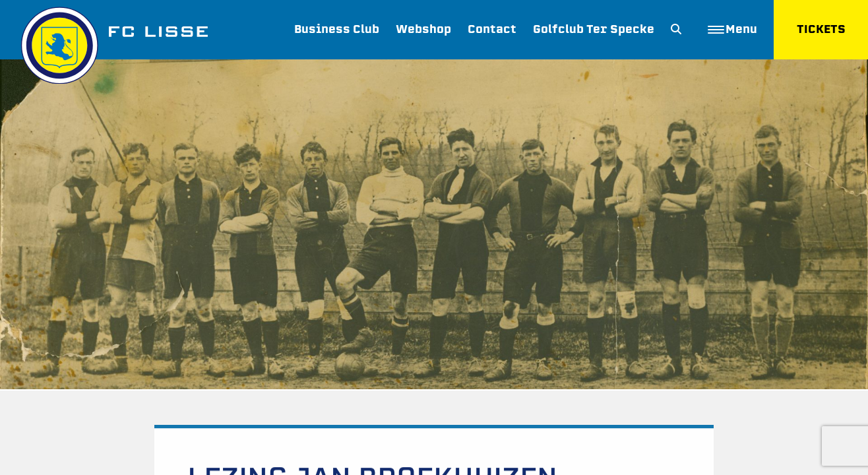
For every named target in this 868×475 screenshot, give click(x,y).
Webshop (423, 29)
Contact (492, 29)
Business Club (337, 29)
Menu (732, 29)
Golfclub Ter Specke (594, 29)
